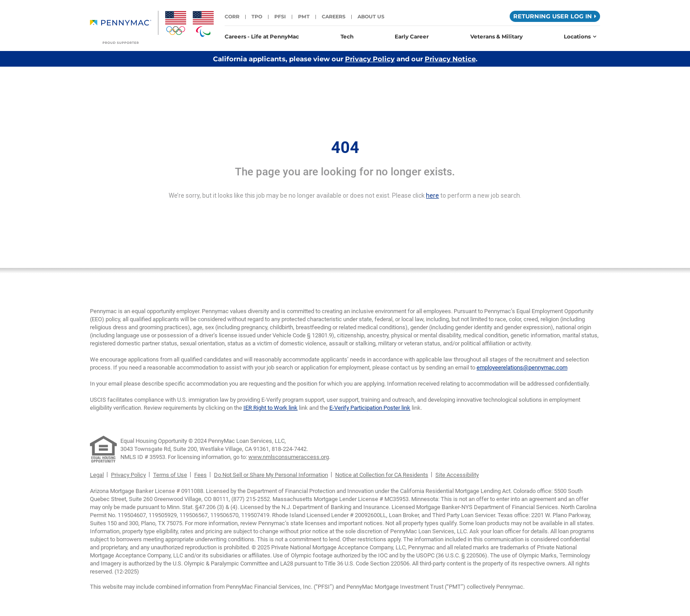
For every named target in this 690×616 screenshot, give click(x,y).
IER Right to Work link (270, 408)
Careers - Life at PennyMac (262, 36)
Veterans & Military (496, 36)
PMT (304, 17)
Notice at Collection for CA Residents (382, 475)
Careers (334, 17)
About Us (371, 17)
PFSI (280, 17)
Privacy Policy (370, 59)
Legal (97, 475)
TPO (257, 17)
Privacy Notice (450, 59)
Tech (347, 36)
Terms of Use (170, 475)
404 (345, 148)
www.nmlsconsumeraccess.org (289, 457)
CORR (232, 17)
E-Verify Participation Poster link (370, 408)
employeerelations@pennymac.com (522, 367)
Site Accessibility (457, 475)
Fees (200, 475)
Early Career (412, 36)
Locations (580, 36)
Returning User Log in (555, 16)
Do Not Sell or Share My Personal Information (271, 475)
